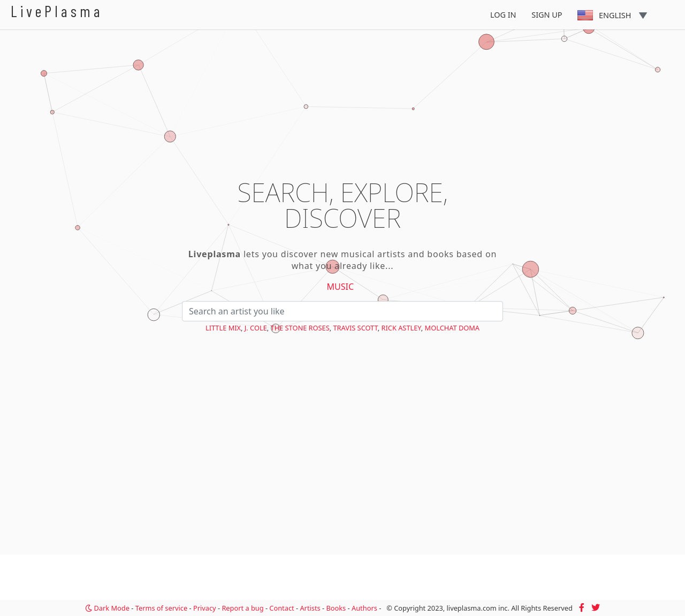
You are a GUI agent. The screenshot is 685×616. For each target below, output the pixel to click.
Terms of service (161, 608)
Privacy (205, 608)
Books (336, 608)
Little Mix (223, 328)
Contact (281, 608)
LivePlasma (57, 11)
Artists (310, 608)
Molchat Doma (452, 328)
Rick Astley (401, 328)
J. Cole (256, 328)
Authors (364, 608)
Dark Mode (107, 608)
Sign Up (547, 15)
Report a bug (242, 608)
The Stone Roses (300, 328)
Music (341, 287)
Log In (503, 15)
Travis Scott (356, 328)
